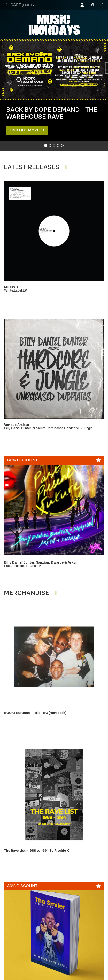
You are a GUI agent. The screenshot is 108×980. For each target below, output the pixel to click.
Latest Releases (37, 167)
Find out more (27, 130)
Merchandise (32, 593)
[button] (5, 68)
